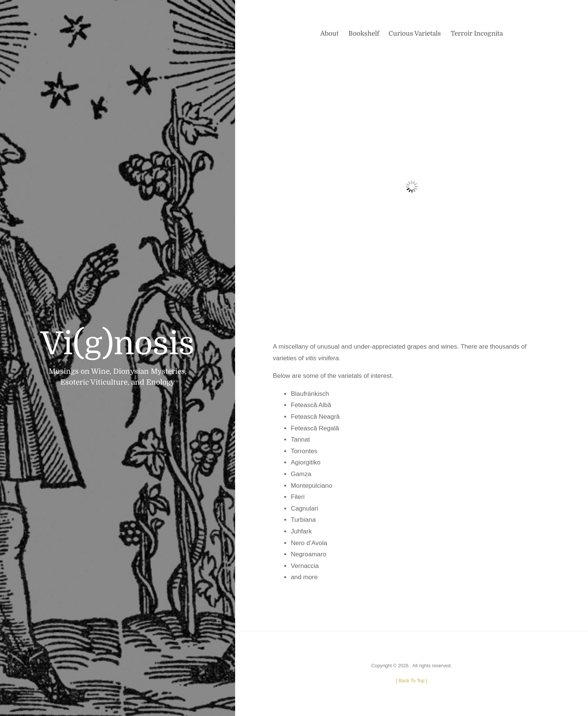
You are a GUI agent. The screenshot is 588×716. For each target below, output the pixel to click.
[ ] (412, 681)
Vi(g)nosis (118, 344)
